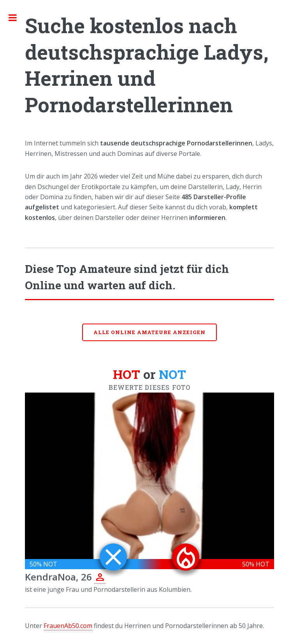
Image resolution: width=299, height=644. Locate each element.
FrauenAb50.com (68, 626)
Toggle (17, 18)
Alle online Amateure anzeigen (149, 332)
